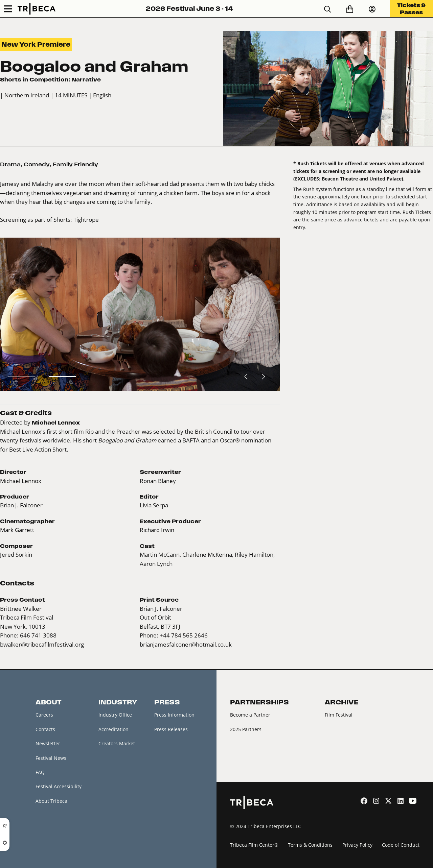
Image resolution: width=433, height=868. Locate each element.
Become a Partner (250, 715)
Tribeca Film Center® (254, 845)
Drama (10, 164)
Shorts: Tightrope (76, 220)
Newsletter (48, 743)
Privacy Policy (357, 845)
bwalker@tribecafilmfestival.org (42, 644)
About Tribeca (51, 801)
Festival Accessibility (59, 786)
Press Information (174, 715)
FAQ (40, 772)
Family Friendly (75, 164)
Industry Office (115, 715)
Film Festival (339, 715)
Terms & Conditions (310, 845)
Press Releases (171, 729)
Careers (44, 715)
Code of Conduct (401, 845)
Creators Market (117, 743)
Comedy (37, 164)
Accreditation (113, 729)
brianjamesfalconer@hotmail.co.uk (186, 644)
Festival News (51, 758)
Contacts (45, 729)
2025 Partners (246, 729)
